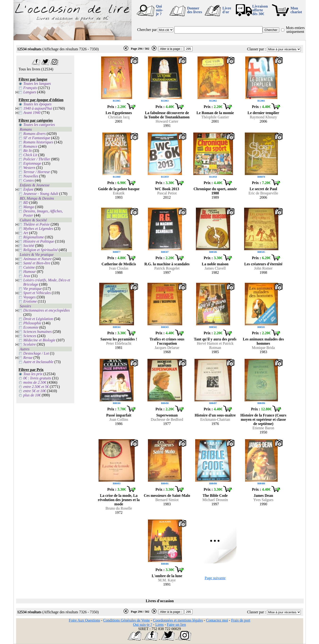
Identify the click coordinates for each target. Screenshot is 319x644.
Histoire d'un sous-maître (215, 415)
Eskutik (119, 193)
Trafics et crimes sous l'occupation (167, 341)
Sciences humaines (38, 332)
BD (26, 203)
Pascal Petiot (167, 193)
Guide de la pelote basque (119, 189)
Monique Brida (263, 348)
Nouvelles (31, 176)
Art (26, 233)
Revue (28, 358)
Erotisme (30, 301)
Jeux (27, 276)
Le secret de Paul (263, 189)
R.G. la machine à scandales (167, 264)
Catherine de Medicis (119, 264)
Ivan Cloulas (119, 268)
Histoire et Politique (39, 241)
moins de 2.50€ (35, 382)
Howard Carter (167, 121)
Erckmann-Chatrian (215, 419)
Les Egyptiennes (119, 113)
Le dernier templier (263, 113)
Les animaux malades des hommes (263, 341)
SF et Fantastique (37, 138)
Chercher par (147, 30)
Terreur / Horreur (37, 172)
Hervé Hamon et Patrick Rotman (215, 346)
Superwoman (167, 415)
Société (29, 246)
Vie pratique (33, 289)
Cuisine (29, 267)
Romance (30, 146)
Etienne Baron (263, 428)
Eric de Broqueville (263, 193)
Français (30, 88)
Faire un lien (176, 625)
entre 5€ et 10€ (35, 391)
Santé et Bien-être (37, 263)
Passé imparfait (119, 415)
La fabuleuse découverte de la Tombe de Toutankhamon (167, 115)
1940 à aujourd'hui (38, 108)
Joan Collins (119, 419)
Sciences (30, 336)
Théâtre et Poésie (37, 224)
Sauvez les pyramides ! (119, 339)
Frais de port (241, 620)
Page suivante (215, 578)
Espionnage (32, 163)
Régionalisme (34, 237)
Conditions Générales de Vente (127, 620)
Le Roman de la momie (215, 113)
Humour (30, 272)
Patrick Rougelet (167, 268)
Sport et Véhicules (37, 293)
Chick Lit (30, 155)
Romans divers (35, 134)
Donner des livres (195, 10)
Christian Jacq (119, 117)
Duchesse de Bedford (167, 419)
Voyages (30, 297)
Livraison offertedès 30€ (260, 10)
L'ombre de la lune (167, 576)
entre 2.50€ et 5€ (36, 387)
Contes (29, 180)
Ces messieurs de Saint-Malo (167, 496)
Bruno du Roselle (119, 508)
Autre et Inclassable (38, 362)
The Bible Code (215, 496)
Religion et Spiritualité (41, 250)
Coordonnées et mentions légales (178, 620)
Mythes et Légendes (38, 229)
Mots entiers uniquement (295, 30)
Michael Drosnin (215, 500)
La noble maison (215, 264)
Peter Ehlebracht (119, 343)
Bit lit (28, 151)
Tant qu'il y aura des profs (215, 339)
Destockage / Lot (36, 353)
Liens (159, 625)
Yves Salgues (263, 500)
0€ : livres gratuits (37, 378)
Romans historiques (38, 142)
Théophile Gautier (215, 117)
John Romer (263, 268)
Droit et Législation (38, 319)
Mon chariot (296, 10)
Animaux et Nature (38, 259)
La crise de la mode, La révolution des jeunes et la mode (119, 500)
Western (29, 168)
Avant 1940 (32, 113)
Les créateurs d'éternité (263, 264)
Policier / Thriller (37, 159)
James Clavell (215, 268)
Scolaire (30, 344)
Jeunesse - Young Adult (41, 194)
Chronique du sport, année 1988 (215, 191)
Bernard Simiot (167, 500)
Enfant (28, 189)
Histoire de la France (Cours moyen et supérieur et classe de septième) (263, 419)
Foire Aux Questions (84, 620)
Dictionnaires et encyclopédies (47, 310)
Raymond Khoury (263, 117)
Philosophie (32, 323)
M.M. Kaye (167, 580)
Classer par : (257, 49)
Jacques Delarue (167, 348)
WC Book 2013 (167, 189)
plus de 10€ (32, 395)
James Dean (263, 496)
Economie (31, 327)
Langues (30, 92)
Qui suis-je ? (160, 10)
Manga (29, 207)
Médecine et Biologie (39, 340)
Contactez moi (217, 620)
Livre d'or (227, 10)
